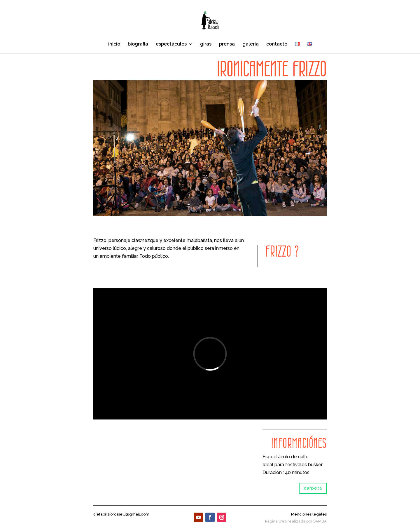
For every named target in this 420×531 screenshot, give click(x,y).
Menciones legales (309, 514)
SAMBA (320, 521)
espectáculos (171, 44)
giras (206, 44)
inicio (114, 44)
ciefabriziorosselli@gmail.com (121, 514)
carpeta (313, 488)
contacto (277, 44)
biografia (138, 44)
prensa (227, 44)
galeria (251, 44)
